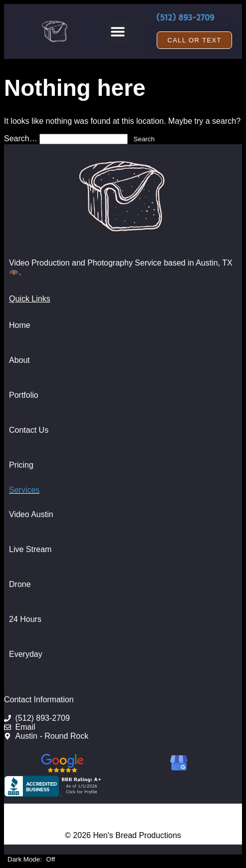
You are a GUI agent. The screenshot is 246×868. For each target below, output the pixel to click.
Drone (20, 584)
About (19, 360)
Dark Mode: (31, 859)
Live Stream (30, 549)
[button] (118, 32)
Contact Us (29, 430)
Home (20, 325)
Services (24, 490)
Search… (21, 139)
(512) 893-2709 (185, 18)
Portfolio (24, 395)
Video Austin (31, 514)
